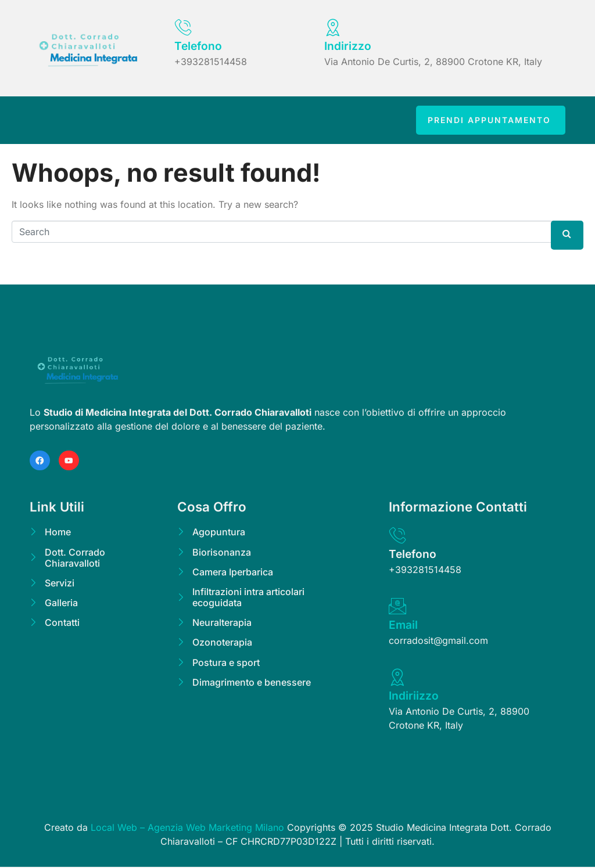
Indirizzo (348, 46)
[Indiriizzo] (397, 678)
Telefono (198, 46)
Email (403, 626)
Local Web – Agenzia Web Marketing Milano (189, 829)
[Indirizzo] (333, 27)
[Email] (397, 607)
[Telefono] (183, 27)
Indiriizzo (414, 697)
